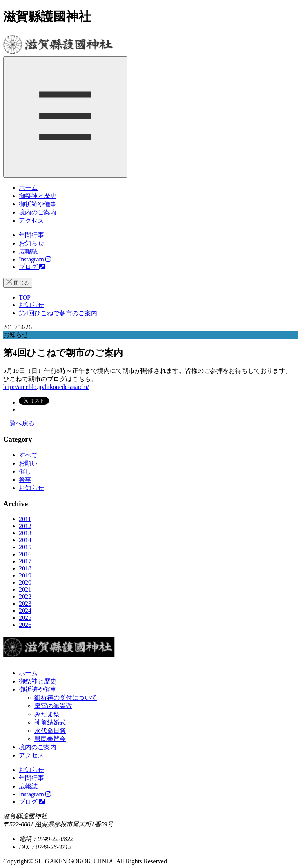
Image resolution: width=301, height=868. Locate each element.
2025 (25, 618)
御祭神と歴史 (38, 196)
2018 (25, 568)
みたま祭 (47, 714)
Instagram (35, 259)
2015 (25, 547)
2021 (25, 589)
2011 (25, 519)
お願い (28, 463)
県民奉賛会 (50, 739)
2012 (25, 526)
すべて (28, 455)
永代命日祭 (50, 731)
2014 (25, 540)
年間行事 (31, 235)
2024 (25, 611)
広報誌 (28, 252)
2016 (25, 554)
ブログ (32, 267)
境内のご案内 (38, 212)
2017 (25, 561)
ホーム (28, 188)
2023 (25, 604)
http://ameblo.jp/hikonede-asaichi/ (46, 387)
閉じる (18, 282)
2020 (25, 582)
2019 (25, 575)
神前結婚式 (50, 722)
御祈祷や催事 (38, 204)
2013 (25, 533)
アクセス (31, 221)
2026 (25, 625)
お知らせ (31, 243)
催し (25, 471)
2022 (25, 597)
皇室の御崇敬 (53, 706)
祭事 (25, 480)
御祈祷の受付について (66, 698)
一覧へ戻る (19, 423)
